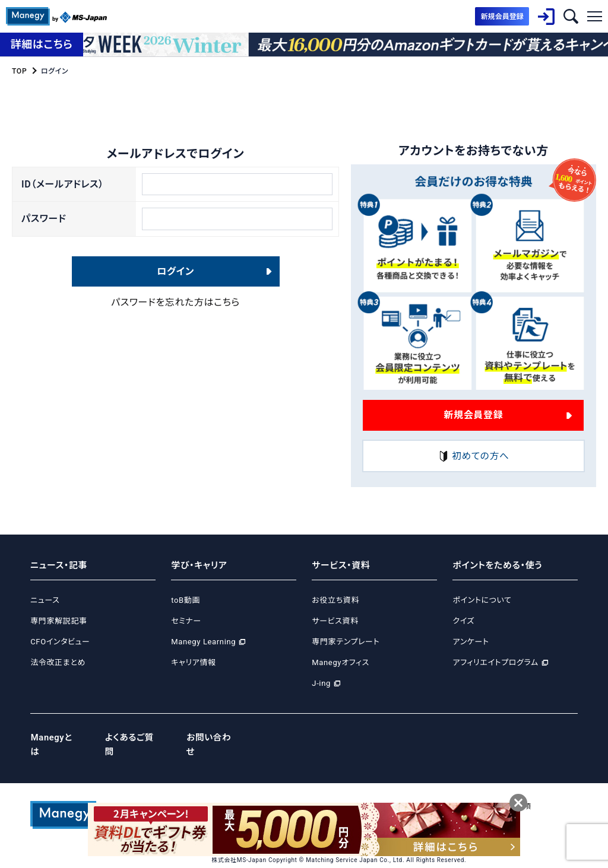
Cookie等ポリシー (362, 791)
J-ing (321, 683)
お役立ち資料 (335, 600)
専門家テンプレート (346, 642)
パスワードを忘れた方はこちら (175, 304)
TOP (19, 71)
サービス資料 (335, 621)
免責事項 (523, 791)
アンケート (471, 642)
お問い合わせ (216, 737)
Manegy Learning (203, 642)
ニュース (45, 600)
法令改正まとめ (58, 662)
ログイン (175, 273)
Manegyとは (56, 737)
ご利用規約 (479, 791)
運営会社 (227, 791)
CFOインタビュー (60, 642)
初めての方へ (473, 456)
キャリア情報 (193, 662)
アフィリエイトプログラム (495, 662)
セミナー (186, 621)
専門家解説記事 (58, 621)
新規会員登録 (473, 415)
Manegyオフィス (341, 662)
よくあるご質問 (135, 737)
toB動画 (186, 600)
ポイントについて (482, 600)
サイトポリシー (426, 791)
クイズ (463, 621)
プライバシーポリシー (287, 791)
